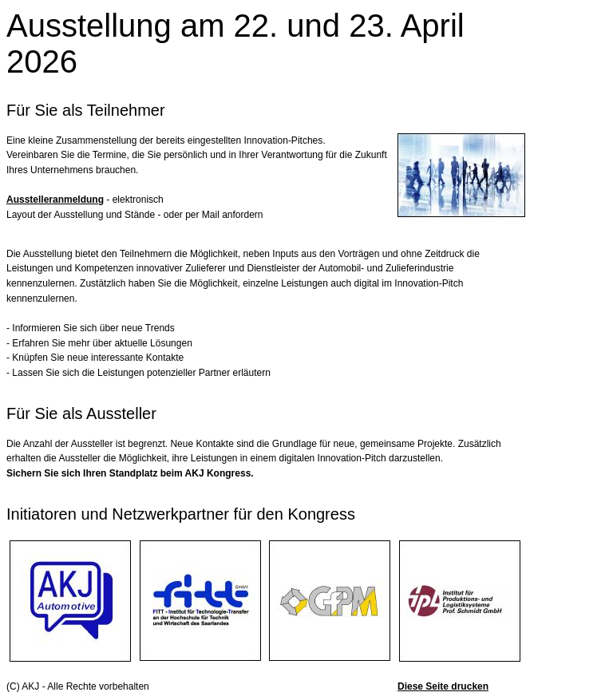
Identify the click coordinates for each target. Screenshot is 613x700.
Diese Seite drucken (443, 686)
